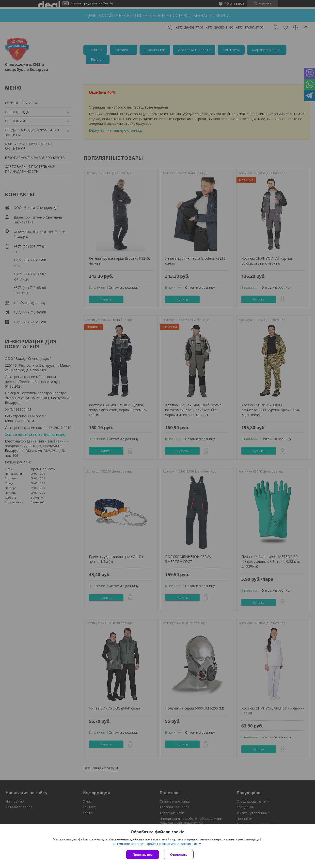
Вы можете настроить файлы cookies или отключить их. (156, 844)
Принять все (143, 855)
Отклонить (179, 855)
